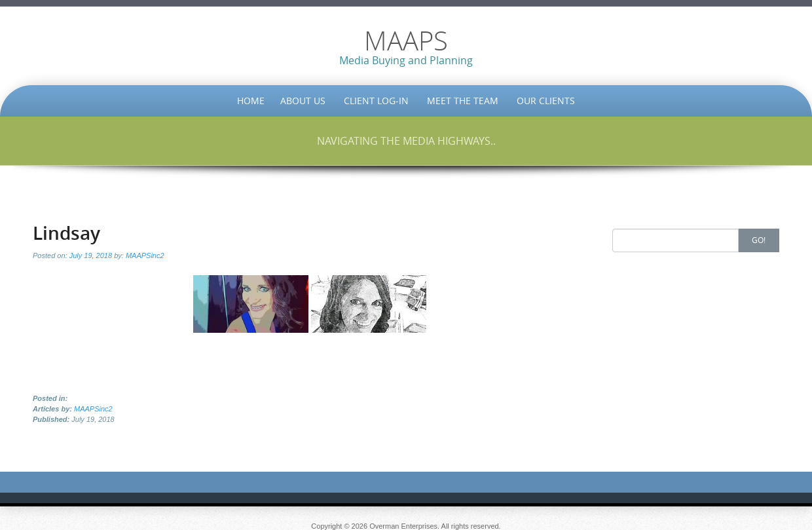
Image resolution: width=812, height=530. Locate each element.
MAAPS (406, 41)
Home (251, 101)
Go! (759, 240)
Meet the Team (463, 101)
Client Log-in (376, 101)
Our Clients (546, 101)
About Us (303, 101)
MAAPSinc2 (145, 256)
